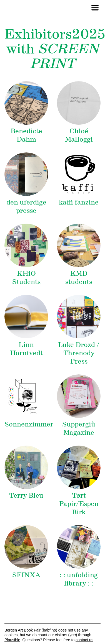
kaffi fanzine (79, 202)
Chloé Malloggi (79, 135)
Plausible (12, 640)
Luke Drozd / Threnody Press (79, 353)
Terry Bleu (26, 495)
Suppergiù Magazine (79, 428)
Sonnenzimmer (29, 424)
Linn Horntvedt (26, 349)
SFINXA (26, 575)
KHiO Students (26, 278)
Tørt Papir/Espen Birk (79, 504)
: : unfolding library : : (79, 579)
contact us (84, 640)
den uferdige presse (26, 206)
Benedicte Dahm (26, 135)
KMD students (79, 278)
